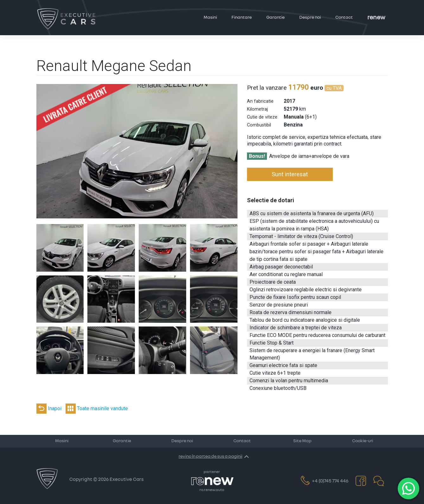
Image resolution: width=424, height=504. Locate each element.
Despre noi (310, 17)
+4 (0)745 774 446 (325, 481)
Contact (344, 17)
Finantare (242, 17)
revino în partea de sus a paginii (210, 456)
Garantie (275, 17)
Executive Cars (127, 479)
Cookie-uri (363, 441)
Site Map (302, 441)
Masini (210, 17)
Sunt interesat (290, 174)
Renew (376, 18)
